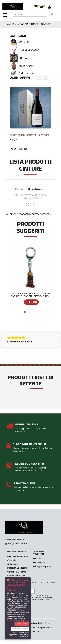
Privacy (45, 595)
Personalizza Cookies (20, 629)
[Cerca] (30, 14)
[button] (25, 312)
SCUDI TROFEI (22, 66)
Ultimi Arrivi (20, 78)
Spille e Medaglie (23, 73)
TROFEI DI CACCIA (24, 50)
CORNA (18, 58)
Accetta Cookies (22, 624)
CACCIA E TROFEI (29, 24)
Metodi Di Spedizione (17, 568)
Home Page (12, 24)
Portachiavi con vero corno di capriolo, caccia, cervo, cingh (30, 295)
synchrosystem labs (42, 627)
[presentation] (39, 77)
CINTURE (46, 24)
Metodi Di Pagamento (17, 556)
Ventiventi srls (36, 623)
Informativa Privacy (16, 576)
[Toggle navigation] (5, 15)
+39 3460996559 (16, 539)
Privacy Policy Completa (17, 621)
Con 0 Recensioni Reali (20, 342)
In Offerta (18, 149)
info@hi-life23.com (17, 544)
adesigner (34, 632)
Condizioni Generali (17, 572)
